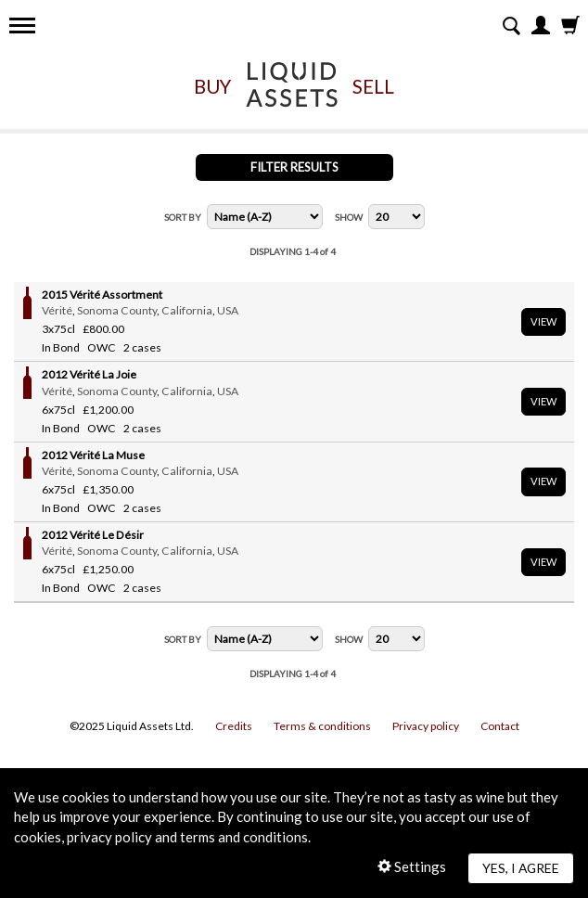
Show (349, 217)
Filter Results (294, 167)
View (543, 321)
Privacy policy (426, 726)
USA (228, 310)
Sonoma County (117, 310)
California (187, 310)
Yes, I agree (521, 868)
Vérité (57, 310)
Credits (234, 726)
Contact (500, 726)
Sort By (183, 217)
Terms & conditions (322, 726)
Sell (373, 86)
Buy (212, 86)
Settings (412, 866)
